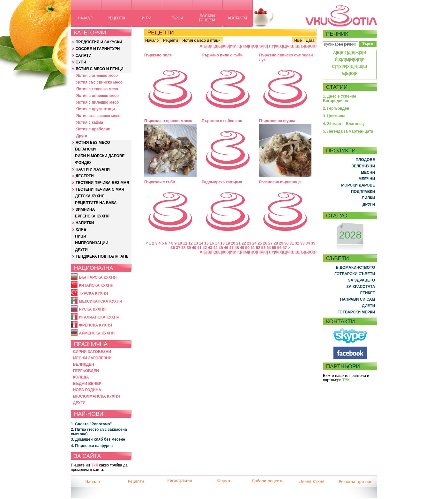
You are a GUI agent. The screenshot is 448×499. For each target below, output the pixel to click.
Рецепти (170, 40)
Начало (152, 40)
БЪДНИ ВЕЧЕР (87, 384)
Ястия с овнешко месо (97, 96)
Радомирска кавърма (222, 182)
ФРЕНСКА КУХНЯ (95, 325)
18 (222, 243)
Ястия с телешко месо (97, 89)
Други (82, 136)
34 (308, 243)
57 (285, 248)
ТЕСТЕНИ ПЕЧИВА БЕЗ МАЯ (102, 183)
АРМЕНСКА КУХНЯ (97, 333)
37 (178, 248)
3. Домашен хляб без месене (98, 439)
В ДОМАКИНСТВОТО (355, 268)
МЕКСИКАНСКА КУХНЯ (101, 301)
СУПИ (81, 62)
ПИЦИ (81, 236)
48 (237, 248)
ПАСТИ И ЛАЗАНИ (93, 169)
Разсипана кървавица (280, 182)
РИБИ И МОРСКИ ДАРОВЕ (100, 156)
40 (194, 248)
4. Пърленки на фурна (92, 446)
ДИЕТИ (368, 306)
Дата (310, 40)
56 (279, 248)
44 (215, 248)
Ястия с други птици (96, 109)
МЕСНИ (368, 172)
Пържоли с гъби (160, 182)
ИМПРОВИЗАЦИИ (92, 243)
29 (281, 243)
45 (221, 248)
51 (253, 248)
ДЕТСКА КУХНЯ (90, 196)
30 (286, 243)
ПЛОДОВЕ (366, 160)
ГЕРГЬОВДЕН (86, 371)
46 (226, 248)
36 (173, 248)
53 (263, 248)
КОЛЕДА (81, 377)
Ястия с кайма (90, 122)
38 (183, 248)
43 (210, 248)
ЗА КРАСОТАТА (361, 287)
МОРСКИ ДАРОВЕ (358, 185)
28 (276, 243)
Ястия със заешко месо (98, 116)
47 (231, 248)
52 (258, 248)
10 (180, 243)
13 (196, 243)
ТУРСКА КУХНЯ (93, 293)
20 (233, 243)
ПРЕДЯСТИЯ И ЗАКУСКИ (99, 42)
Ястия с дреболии (93, 129)
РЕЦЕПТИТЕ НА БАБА (96, 203)
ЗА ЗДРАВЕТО (362, 280)
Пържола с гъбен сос (222, 121)
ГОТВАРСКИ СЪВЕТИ (355, 274)
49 (242, 248)
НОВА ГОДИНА (87, 390)
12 (190, 243)
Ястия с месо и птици (201, 40)
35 (313, 243)
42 (205, 248)
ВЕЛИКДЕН (84, 364)
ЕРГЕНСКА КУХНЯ (92, 216)
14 (201, 243)
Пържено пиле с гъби (222, 55)
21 (239, 243)
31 (292, 243)
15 (206, 243)
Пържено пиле (158, 55)
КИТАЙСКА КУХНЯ (96, 285)
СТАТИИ (337, 87)
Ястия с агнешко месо (97, 76)
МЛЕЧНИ (367, 179)
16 (212, 243)
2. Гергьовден (336, 108)
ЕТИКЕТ (368, 293)
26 (265, 243)
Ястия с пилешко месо (98, 102)
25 (260, 243)
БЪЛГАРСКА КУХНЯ (98, 277)
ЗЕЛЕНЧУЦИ (363, 166)
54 (269, 248)
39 (189, 248)
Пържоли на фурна (277, 121)
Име (298, 40)
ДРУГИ (81, 250)
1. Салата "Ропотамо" (91, 424)
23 (249, 243)
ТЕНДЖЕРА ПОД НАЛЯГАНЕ (102, 256)
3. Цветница (334, 116)
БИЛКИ (369, 198)
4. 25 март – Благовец (343, 124)
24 (254, 243)
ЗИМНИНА (85, 209)
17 (217, 243)
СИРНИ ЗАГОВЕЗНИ (92, 352)
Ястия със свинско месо (99, 82)
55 (274, 248)
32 (297, 243)
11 (185, 243)
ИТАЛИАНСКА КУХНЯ (99, 317)
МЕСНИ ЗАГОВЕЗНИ (92, 358)
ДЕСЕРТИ (85, 176)
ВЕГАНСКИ (85, 149)
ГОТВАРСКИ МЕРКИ (356, 312)
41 (199, 248)
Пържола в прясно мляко (168, 121)
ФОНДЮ (83, 163)
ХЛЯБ (81, 230)
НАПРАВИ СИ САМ (358, 299)
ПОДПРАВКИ (363, 192)
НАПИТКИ (85, 223)
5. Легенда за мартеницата (348, 131)
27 (270, 243)
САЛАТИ (84, 55)
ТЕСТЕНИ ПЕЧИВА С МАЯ (100, 189)
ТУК (94, 465)
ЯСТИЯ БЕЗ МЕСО (93, 143)
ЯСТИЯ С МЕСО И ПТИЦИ (100, 69)
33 (302, 243)
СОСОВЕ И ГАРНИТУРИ (98, 49)
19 (228, 243)
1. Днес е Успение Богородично (340, 99)
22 (244, 243)
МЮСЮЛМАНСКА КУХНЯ (97, 396)
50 (247, 248)
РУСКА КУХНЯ (92, 309)
